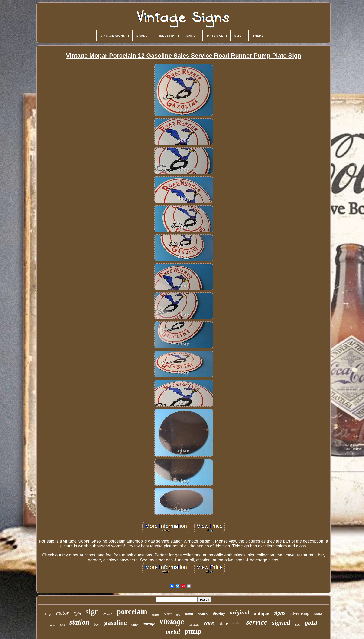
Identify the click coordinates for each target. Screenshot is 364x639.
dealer (167, 614)
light (77, 614)
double (155, 615)
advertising (299, 613)
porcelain (132, 612)
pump (193, 631)
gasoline (115, 623)
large (48, 614)
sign (92, 611)
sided (237, 624)
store (53, 625)
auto (135, 624)
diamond (194, 624)
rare (209, 623)
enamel (203, 614)
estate (108, 614)
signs (279, 613)
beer (97, 624)
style (178, 615)
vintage (172, 622)
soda (318, 614)
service (257, 622)
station (79, 622)
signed (281, 622)
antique (261, 613)
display (219, 613)
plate (223, 623)
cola (298, 625)
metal (173, 632)
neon (189, 614)
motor (62, 613)
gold (311, 624)
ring (62, 625)
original (239, 612)
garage (149, 624)
